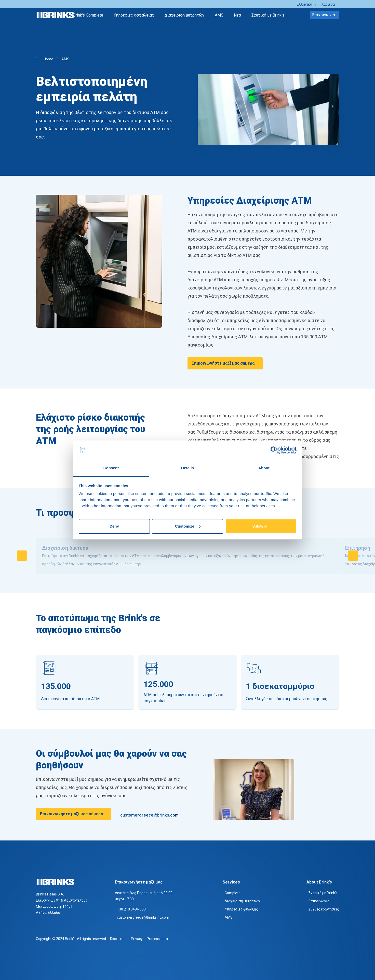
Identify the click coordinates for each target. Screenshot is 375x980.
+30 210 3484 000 (131, 909)
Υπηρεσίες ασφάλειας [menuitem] (134, 15)
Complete (233, 893)
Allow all (261, 526)
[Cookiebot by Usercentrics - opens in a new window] (274, 450)
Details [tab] (187, 468)
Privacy (137, 939)
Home (48, 59)
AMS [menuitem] (219, 15)
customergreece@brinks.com (149, 815)
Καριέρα (328, 4)
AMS (65, 59)
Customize (188, 526)
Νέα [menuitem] (237, 15)
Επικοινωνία (324, 15)
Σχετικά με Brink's (323, 893)
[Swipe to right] (353, 556)
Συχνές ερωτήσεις (324, 909)
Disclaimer (118, 939)
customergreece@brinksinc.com (143, 917)
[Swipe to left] (22, 556)
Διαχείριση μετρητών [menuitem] (184, 15)
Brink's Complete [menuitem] (88, 15)
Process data (157, 939)
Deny (114, 526)
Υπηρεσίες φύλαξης (241, 909)
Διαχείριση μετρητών (242, 901)
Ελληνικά (304, 4)
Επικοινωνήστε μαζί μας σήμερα (223, 363)
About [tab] (264, 468)
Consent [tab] (111, 468)
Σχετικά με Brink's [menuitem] (268, 15)
